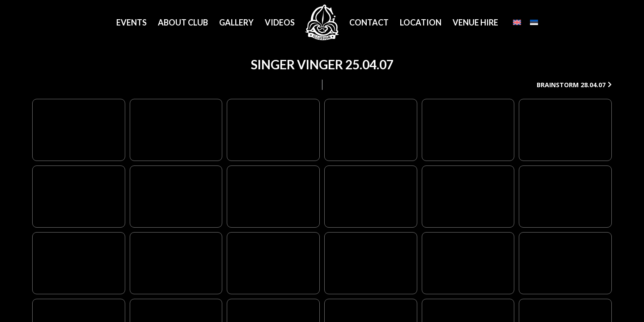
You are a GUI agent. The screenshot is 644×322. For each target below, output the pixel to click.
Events (131, 22)
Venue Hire (475, 22)
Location (421, 22)
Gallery (236, 22)
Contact (369, 22)
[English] (517, 22)
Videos (280, 22)
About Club (183, 22)
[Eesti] (534, 22)
